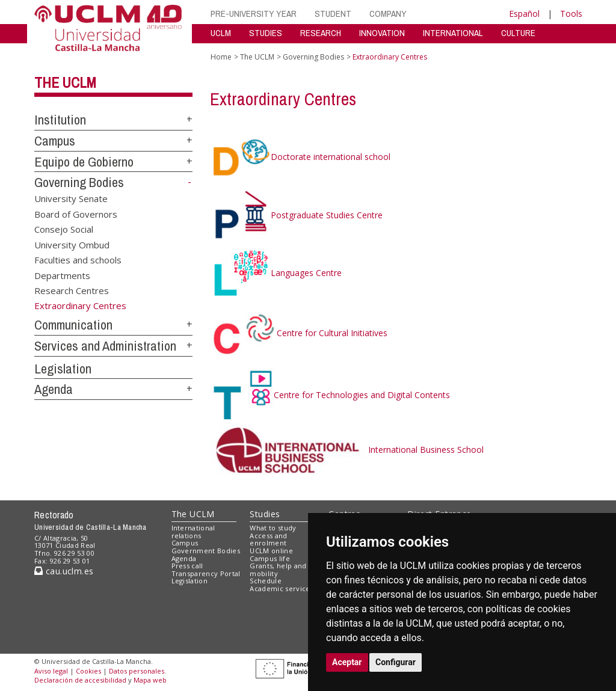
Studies (265, 514)
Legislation (63, 369)
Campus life (270, 558)
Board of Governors (76, 213)
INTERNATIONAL (453, 33)
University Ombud (72, 244)
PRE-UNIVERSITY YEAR (254, 14)
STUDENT (333, 14)
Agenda (54, 389)
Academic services (282, 588)
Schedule (266, 581)
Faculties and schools (78, 260)
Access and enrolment (268, 539)
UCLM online (271, 551)
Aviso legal (51, 671)
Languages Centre (276, 273)
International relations (193, 532)
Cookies (88, 671)
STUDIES (266, 33)
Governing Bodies (79, 182)
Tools (571, 14)
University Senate (71, 198)
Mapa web (150, 680)
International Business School (347, 450)
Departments (62, 275)
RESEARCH (321, 33)
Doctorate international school (300, 157)
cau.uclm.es (64, 571)
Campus (55, 141)
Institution (60, 120)
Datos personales (137, 671)
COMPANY (388, 14)
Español (524, 14)
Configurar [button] (396, 662)
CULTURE (518, 33)
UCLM (221, 33)
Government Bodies (206, 551)
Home (221, 57)
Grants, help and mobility (278, 570)
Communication (73, 325)
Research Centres (72, 290)
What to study (273, 528)
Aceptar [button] (347, 662)
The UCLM (65, 82)
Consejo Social (64, 229)
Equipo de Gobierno (84, 162)
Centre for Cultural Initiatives (299, 333)
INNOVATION (382, 33)
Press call (187, 566)
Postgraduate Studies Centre (297, 215)
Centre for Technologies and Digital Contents (330, 395)
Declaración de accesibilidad (80, 680)
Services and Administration (105, 346)
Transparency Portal (206, 573)
